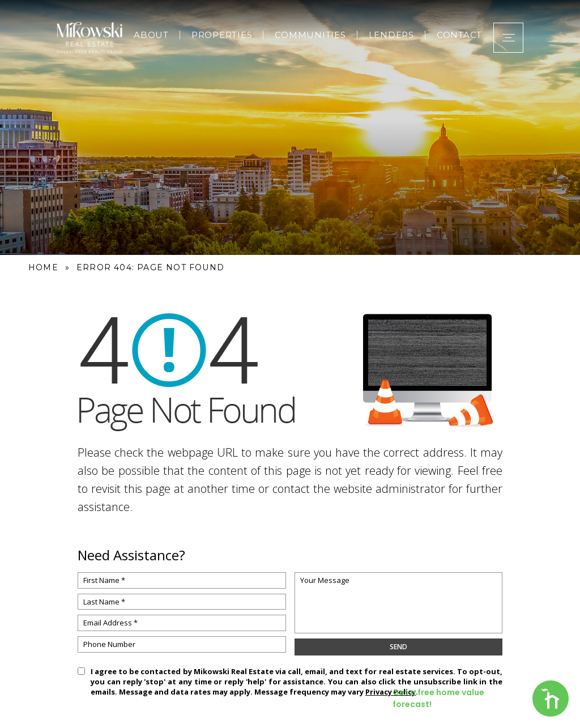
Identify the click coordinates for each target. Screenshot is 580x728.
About (151, 35)
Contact (459, 35)
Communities (310, 35)
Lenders (391, 35)
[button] (508, 38)
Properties (222, 35)
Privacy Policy (391, 692)
